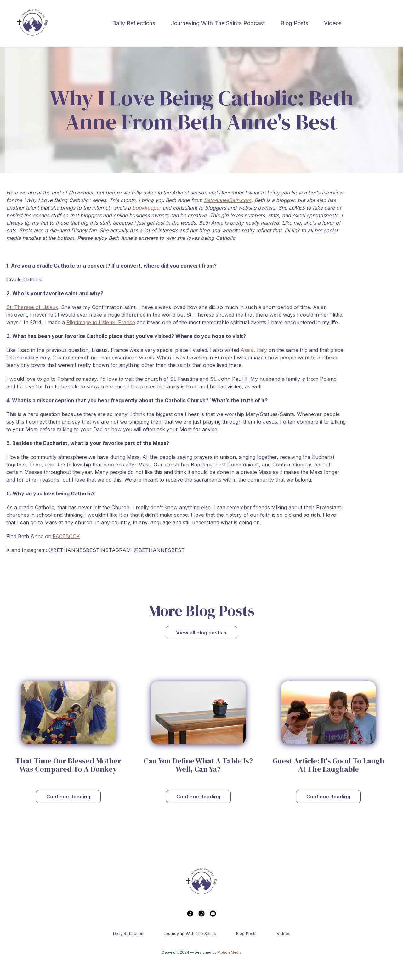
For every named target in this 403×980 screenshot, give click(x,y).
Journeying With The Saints (190, 934)
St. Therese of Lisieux (32, 307)
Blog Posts (294, 23)
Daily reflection (128, 934)
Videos (333, 23)
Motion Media (229, 952)
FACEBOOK (66, 536)
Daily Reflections (134, 23)
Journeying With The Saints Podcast (218, 23)
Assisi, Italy (254, 350)
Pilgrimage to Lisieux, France (101, 322)
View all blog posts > (201, 633)
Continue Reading (68, 797)
